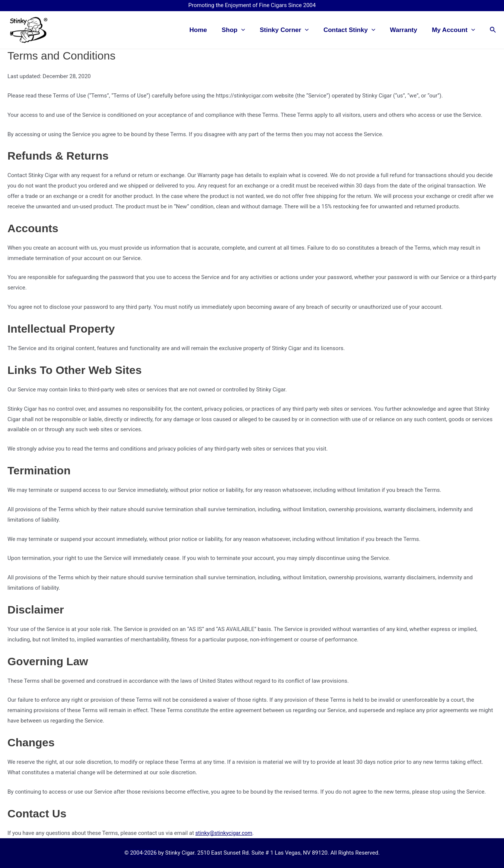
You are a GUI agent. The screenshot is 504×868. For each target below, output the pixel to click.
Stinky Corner (291, 30)
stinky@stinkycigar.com (225, 833)
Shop (243, 30)
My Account (454, 30)
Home (209, 30)
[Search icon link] (493, 30)
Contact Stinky (355, 30)
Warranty (407, 30)
